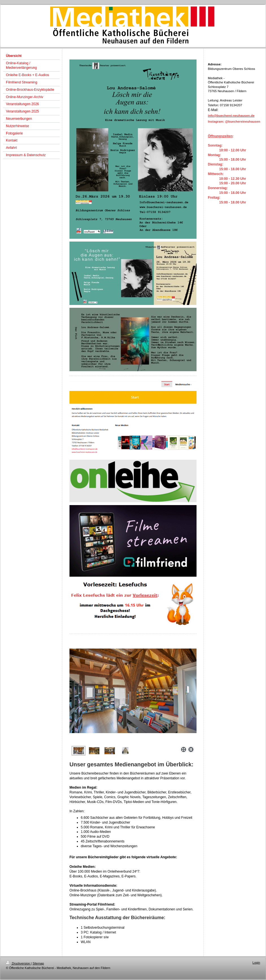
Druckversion (18, 963)
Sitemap (38, 963)
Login (256, 963)
